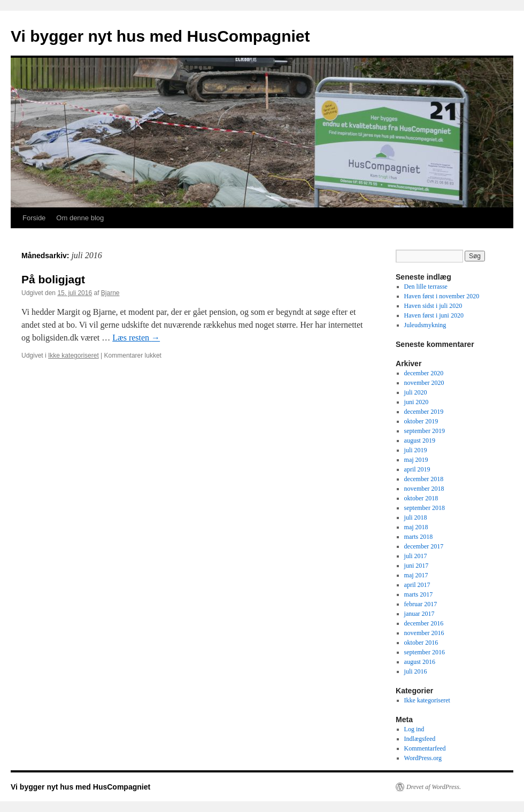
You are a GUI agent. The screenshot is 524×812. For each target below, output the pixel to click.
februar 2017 (421, 604)
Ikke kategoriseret (74, 355)
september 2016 (425, 652)
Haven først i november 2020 (442, 296)
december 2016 (424, 623)
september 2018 (425, 508)
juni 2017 (417, 566)
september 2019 (425, 431)
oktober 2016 (421, 643)
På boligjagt (53, 279)
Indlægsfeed (420, 739)
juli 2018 (416, 517)
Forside (34, 218)
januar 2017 (419, 614)
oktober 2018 (421, 498)
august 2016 (420, 662)
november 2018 (424, 489)
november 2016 (424, 633)
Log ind (414, 729)
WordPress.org (423, 758)
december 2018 (424, 479)
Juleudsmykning (425, 325)
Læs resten (136, 338)
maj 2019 (416, 460)
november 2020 (424, 383)
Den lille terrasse (426, 287)
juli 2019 (416, 450)
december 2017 (424, 546)
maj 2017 (416, 575)
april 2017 (417, 585)
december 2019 (424, 412)
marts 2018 (419, 537)
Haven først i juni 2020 (434, 315)
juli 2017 (416, 556)
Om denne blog (80, 218)
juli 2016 (416, 671)
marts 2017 (419, 594)
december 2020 (424, 373)
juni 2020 (417, 402)
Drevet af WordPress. (434, 787)
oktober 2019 (421, 421)
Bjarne (110, 293)
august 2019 (420, 440)
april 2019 (417, 469)
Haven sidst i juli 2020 (433, 306)
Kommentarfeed (425, 748)
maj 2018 (416, 527)
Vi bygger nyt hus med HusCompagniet (160, 36)
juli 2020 (416, 392)
